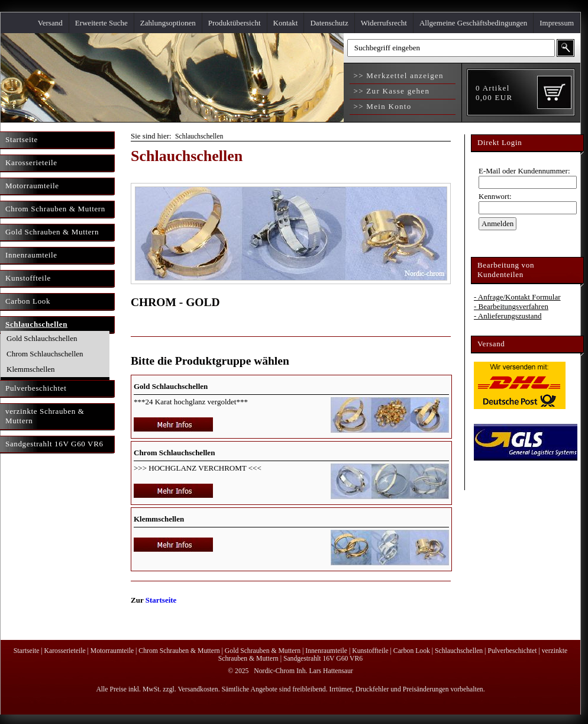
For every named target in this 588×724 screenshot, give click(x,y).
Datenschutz (329, 23)
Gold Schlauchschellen (42, 338)
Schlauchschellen (199, 136)
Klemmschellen (31, 369)
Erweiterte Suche (101, 23)
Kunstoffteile (370, 651)
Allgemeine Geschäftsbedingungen (473, 23)
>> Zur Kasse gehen (390, 91)
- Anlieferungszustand (508, 316)
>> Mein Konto (381, 106)
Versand (50, 23)
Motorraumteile (112, 651)
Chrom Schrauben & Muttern (179, 651)
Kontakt (286, 23)
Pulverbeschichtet (512, 651)
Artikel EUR (494, 93)
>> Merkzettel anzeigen (397, 75)
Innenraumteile (326, 651)
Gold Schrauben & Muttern (263, 651)
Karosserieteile (65, 651)
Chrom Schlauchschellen (45, 354)
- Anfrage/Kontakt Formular (517, 297)
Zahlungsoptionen (168, 23)
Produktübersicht (235, 23)
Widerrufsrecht (384, 23)
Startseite (161, 600)
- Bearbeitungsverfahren (511, 306)
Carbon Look (412, 651)
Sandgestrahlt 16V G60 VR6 (323, 659)
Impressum (557, 23)
